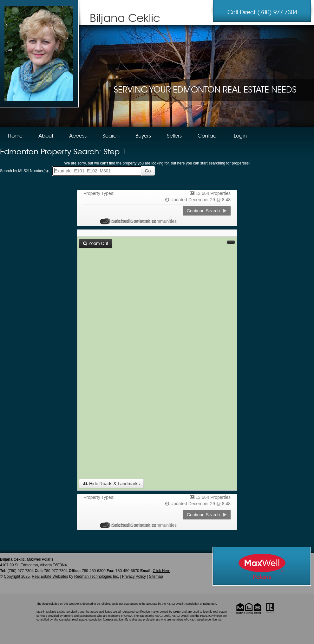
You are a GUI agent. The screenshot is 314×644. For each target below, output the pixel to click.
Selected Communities (131, 221)
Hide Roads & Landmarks (111, 484)
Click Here (161, 571)
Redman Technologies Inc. (97, 576)
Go (148, 171)
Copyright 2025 (17, 576)
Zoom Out (96, 243)
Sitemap (156, 576)
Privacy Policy (134, 576)
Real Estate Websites (50, 576)
